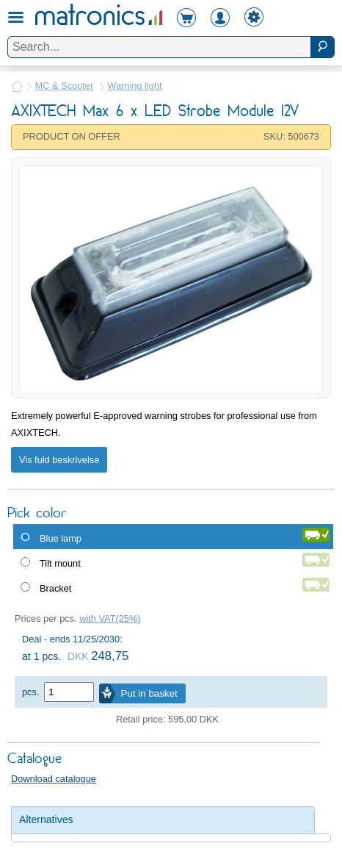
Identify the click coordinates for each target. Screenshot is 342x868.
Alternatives (46, 819)
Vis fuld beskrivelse (59, 460)
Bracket (55, 588)
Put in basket (149, 693)
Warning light (134, 86)
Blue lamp (61, 538)
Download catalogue (54, 779)
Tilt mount (60, 563)
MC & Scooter (65, 86)
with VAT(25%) (110, 618)
